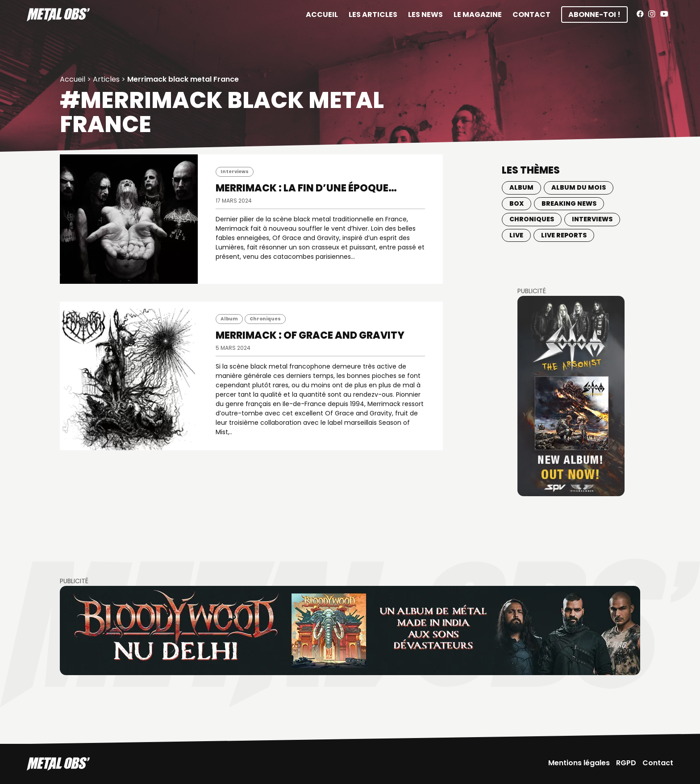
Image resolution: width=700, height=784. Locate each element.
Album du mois (579, 187)
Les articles (373, 15)
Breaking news (569, 203)
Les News (425, 15)
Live (516, 235)
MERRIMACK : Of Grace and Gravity (310, 335)
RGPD (626, 763)
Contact (531, 15)
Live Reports (564, 235)
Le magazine (478, 15)
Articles (106, 79)
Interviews (235, 172)
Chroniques (265, 319)
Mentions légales (579, 763)
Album (229, 319)
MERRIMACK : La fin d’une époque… (306, 188)
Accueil (322, 15)
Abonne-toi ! (594, 15)
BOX (517, 203)
